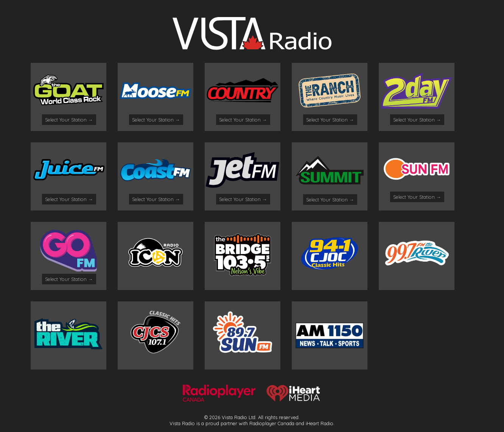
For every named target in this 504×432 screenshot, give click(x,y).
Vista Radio (182, 423)
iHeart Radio (320, 423)
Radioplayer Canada (272, 423)
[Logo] (252, 48)
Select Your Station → (69, 120)
